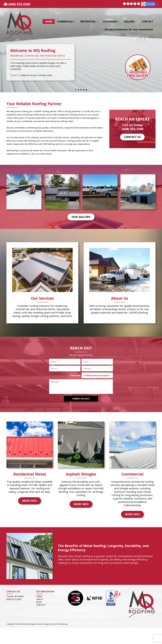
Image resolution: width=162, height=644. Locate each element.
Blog (39, 602)
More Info (30, 501)
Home (49, 21)
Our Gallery (81, 217)
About (40, 599)
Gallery (131, 21)
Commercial (66, 21)
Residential (89, 21)
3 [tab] (81, 90)
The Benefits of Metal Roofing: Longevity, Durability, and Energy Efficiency (103, 548)
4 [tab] (84, 90)
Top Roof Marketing (60, 624)
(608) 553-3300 (19, 4)
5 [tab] (86, 90)
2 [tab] (78, 90)
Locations (111, 21)
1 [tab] (76, 90)
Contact (147, 21)
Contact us (15, 75)
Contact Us (132, 137)
